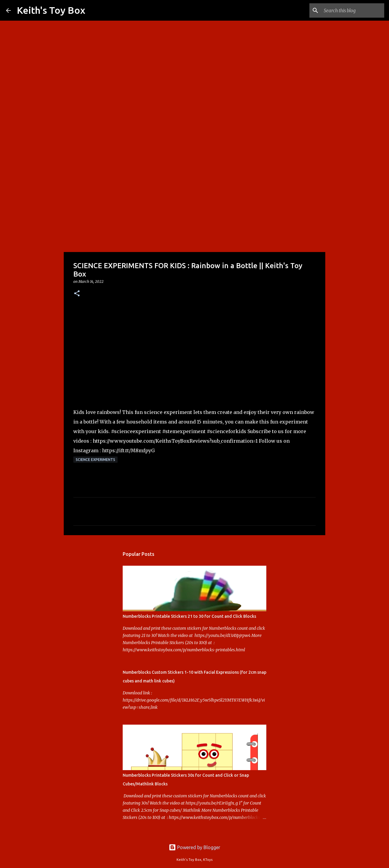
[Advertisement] (194, 205)
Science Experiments (95, 460)
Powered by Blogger (194, 847)
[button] (77, 294)
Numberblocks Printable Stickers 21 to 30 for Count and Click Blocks (189, 616)
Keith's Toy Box (51, 10)
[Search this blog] (353, 10)
